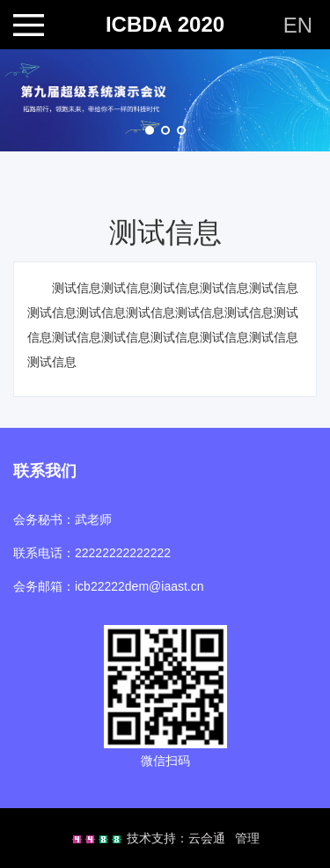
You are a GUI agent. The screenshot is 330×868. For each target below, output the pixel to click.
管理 (247, 838)
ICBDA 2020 (165, 25)
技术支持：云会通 (176, 838)
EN (298, 25)
